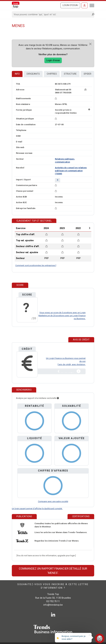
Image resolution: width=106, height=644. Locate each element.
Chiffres (52, 74)
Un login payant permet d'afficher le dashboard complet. (37, 509)
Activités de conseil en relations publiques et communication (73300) (71, 171)
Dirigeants (33, 74)
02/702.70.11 (53, 601)
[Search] (52, 14)
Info (17, 74)
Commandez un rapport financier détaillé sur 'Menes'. (53, 571)
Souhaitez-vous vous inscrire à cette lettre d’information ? (53, 586)
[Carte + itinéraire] (85, 90)
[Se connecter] (85, 5)
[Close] (90, 44)
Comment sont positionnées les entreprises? (36, 265)
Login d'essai (70, 5)
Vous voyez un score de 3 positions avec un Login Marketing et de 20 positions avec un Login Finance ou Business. (62, 316)
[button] (58, 180)
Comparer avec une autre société (53, 501)
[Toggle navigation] (91, 5)
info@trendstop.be (53, 605)
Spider (87, 74)
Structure (70, 74)
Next (90, 228)
